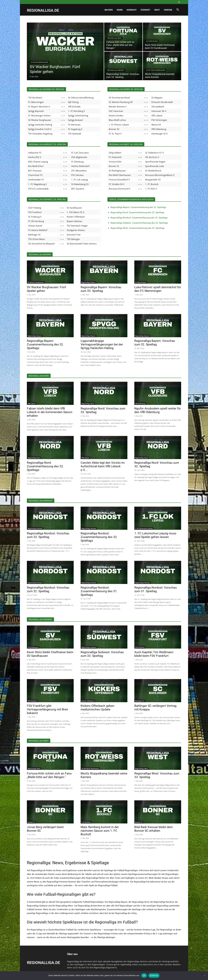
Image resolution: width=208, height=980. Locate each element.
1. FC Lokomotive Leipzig (144, 528)
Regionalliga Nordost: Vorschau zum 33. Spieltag (48, 535)
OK (144, 975)
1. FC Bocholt (86, 822)
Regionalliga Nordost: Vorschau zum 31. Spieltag (156, 589)
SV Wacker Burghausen (40, 62)
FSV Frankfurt (140, 647)
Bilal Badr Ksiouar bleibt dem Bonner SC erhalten (154, 829)
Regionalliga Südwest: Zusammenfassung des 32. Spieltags (139, 223)
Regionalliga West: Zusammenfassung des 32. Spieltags (138, 228)
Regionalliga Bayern (88, 282)
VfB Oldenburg (140, 404)
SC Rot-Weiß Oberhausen (156, 70)
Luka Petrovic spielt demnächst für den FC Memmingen (158, 289)
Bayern (109, 10)
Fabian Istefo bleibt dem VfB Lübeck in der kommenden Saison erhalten (50, 412)
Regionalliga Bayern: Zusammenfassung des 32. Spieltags (138, 207)
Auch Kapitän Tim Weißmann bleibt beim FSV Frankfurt (154, 654)
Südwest (145, 10)
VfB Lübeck (32, 404)
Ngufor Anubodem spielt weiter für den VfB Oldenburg (158, 410)
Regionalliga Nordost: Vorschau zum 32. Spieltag (48, 589)
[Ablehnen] (204, 976)
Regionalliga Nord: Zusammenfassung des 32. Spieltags (137, 212)
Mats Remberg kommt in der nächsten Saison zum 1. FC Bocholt (100, 831)
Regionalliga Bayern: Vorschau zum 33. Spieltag (101, 289)
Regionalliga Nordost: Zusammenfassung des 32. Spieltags (139, 218)
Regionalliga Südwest (116, 70)
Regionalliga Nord (88, 404)
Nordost (132, 10)
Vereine (168, 10)
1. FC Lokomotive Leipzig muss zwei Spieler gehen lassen (155, 535)
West (157, 10)
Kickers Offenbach (88, 701)
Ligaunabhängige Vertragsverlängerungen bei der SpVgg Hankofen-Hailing (102, 344)
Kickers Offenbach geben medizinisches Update (97, 708)
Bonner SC (31, 822)
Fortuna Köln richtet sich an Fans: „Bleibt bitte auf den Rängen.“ (50, 775)
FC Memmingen (141, 282)
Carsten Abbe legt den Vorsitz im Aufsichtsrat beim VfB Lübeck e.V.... (103, 466)
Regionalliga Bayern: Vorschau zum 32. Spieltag (155, 343)
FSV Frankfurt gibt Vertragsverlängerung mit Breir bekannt (47, 709)
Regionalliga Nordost (35, 528)
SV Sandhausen (152, 41)
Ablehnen (154, 975)
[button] (178, 10)
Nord (120, 10)
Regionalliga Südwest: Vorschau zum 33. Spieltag (102, 654)
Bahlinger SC (140, 701)
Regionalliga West (114, 38)
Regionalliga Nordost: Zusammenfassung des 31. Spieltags (99, 591)
